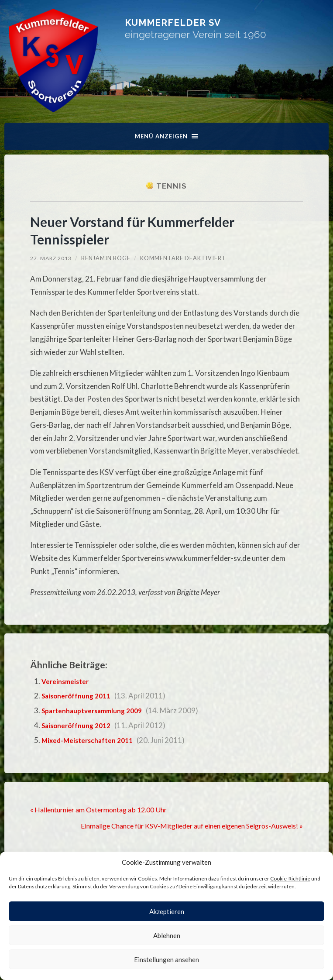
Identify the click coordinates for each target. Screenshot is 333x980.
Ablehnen (167, 935)
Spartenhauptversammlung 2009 (98, 711)
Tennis (172, 186)
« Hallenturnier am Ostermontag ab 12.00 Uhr (105, 810)
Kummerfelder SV (215, 28)
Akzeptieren (167, 911)
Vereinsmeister (68, 682)
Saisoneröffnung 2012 (81, 726)
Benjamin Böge (107, 258)
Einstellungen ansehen (166, 959)
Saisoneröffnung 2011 (81, 696)
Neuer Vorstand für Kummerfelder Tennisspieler (146, 230)
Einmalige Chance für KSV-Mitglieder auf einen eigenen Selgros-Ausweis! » (182, 825)
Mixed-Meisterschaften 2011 (92, 741)
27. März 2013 (51, 258)
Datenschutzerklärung (44, 886)
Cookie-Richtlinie (290, 879)
